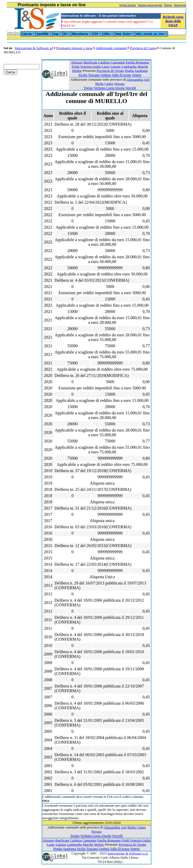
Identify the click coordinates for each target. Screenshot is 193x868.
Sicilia (83, 75)
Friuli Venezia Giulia (86, 66)
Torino (88, 88)
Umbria (106, 75)
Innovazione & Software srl (34, 48)
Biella (99, 84)
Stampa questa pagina (150, 5)
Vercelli (131, 88)
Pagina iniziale (128, 5)
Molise (77, 71)
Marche (143, 66)
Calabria (104, 62)
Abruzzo (77, 62)
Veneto (136, 75)
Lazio (106, 66)
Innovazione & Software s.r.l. (128, 853)
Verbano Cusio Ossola (109, 88)
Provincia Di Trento (110, 71)
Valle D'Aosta (121, 75)
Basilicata (90, 62)
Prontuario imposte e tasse (74, 48)
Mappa (168, 5)
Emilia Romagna (137, 62)
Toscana (94, 75)
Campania (118, 62)
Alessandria (135, 79)
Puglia (130, 71)
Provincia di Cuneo (143, 48)
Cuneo (109, 84)
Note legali (180, 5)
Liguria (115, 66)
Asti (147, 79)
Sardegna (141, 71)
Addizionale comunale (111, 48)
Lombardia (129, 66)
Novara (120, 84)
